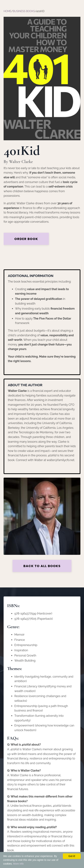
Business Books (24, 11)
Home (7, 11)
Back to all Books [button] (42, 566)
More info (18, 864)
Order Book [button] (26, 239)
